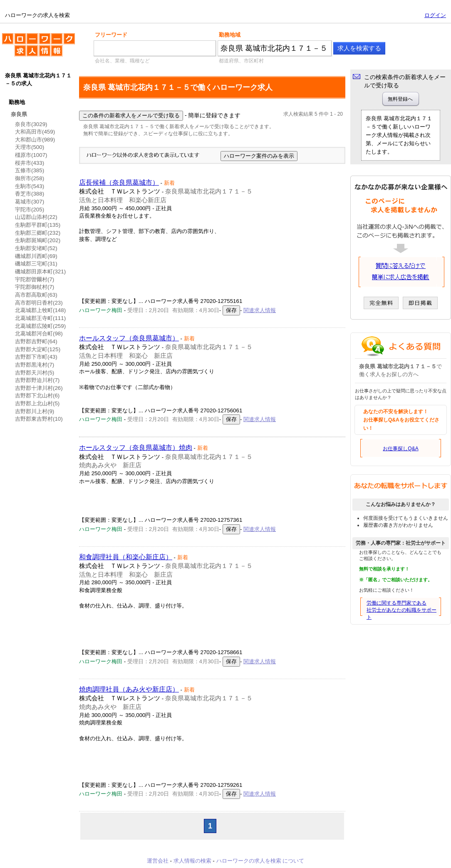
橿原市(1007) (31, 155)
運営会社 (158, 861)
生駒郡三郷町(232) (38, 233)
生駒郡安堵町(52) (36, 248)
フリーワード (111, 35)
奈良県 (19, 114)
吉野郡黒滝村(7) (35, 365)
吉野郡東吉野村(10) (39, 419)
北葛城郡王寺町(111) (40, 318)
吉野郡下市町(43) (36, 357)
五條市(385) (30, 170)
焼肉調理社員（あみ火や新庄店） (129, 689)
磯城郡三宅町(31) (36, 264)
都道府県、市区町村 (241, 61)
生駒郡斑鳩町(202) (38, 240)
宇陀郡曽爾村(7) (35, 279)
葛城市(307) (30, 202)
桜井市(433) (30, 163)
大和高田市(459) (35, 132)
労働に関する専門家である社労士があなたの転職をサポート (401, 610)
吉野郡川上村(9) (35, 411)
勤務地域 (230, 35)
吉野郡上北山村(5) (37, 403)
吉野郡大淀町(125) (38, 349)
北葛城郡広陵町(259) (40, 326)
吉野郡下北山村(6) (37, 396)
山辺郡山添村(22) (36, 217)
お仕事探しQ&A (400, 449)
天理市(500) (30, 147)
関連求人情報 (260, 310)
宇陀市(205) (30, 210)
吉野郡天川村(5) (35, 373)
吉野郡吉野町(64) (36, 341)
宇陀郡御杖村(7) (35, 287)
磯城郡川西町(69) (36, 256)
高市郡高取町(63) (36, 295)
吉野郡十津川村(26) (39, 388)
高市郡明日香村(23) (39, 303)
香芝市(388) (30, 194)
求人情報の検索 (192, 861)
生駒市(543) (30, 186)
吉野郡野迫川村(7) (37, 380)
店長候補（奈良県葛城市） (119, 182)
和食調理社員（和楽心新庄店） (126, 557)
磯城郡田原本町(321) (40, 272)
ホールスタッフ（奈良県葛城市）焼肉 (136, 448)
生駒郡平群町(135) (38, 225)
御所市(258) (30, 178)
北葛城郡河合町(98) (39, 334)
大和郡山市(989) (35, 140)
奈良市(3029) (31, 124)
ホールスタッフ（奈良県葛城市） (129, 338)
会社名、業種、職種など (122, 61)
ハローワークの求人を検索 (38, 48)
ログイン (435, 15)
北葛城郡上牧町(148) (40, 310)
